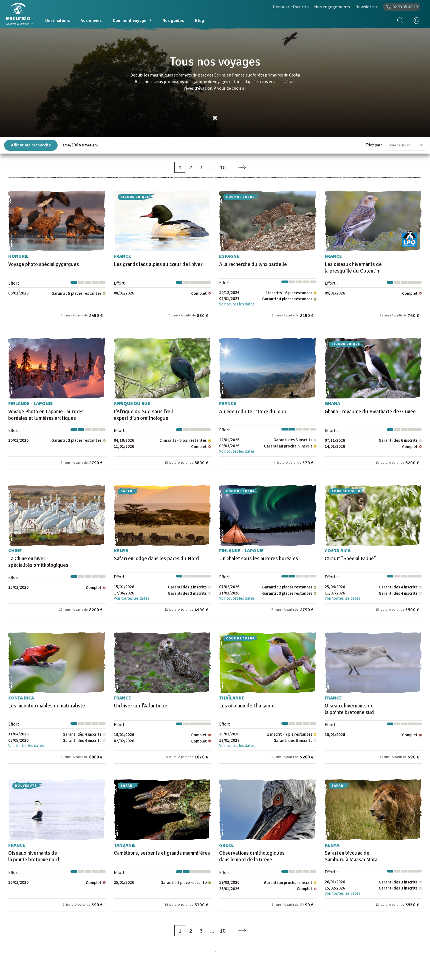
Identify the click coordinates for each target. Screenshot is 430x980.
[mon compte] (415, 21)
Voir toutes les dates (237, 304)
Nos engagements (332, 7)
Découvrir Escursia (291, 7)
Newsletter (366, 7)
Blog (200, 21)
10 (223, 167)
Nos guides (173, 21)
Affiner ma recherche (31, 145)
